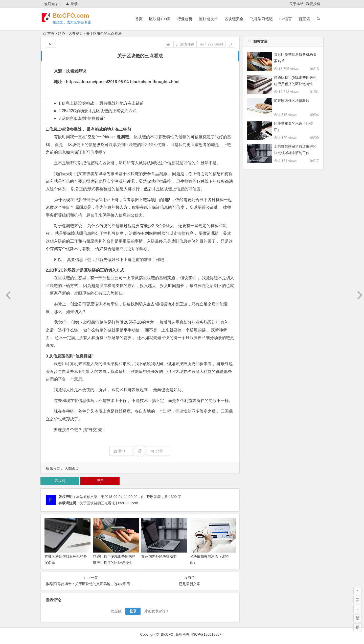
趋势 (61, 33)
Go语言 (286, 19)
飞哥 (149, 497)
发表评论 (185, 44)
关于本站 (297, 4)
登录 (72, 4)
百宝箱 (304, 19)
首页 (139, 19)
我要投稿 (313, 4)
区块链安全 (234, 19)
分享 (157, 451)
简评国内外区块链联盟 (159, 556)
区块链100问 (160, 19)
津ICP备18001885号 (207, 634)
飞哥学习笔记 (261, 19)
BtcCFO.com (74, 16)
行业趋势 (185, 19)
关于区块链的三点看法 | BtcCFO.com (109, 503)
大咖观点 (76, 33)
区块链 (60, 481)
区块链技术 (208, 19)
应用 (100, 481)
